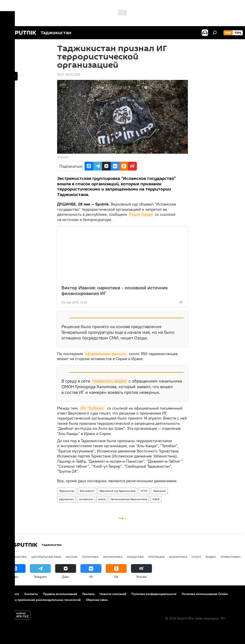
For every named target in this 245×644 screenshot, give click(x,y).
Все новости (87, 491)
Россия (71, 557)
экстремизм (86, 499)
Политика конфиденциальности (154, 594)
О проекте (12, 594)
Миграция (156, 557)
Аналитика (178, 557)
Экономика (113, 557)
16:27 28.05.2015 (69, 74)
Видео (211, 557)
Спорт (197, 557)
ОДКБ (156, 499)
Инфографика (232, 557)
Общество (135, 557)
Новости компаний (113, 594)
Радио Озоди (141, 214)
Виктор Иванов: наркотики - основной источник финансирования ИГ (115, 290)
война (102, 499)
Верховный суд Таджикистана (117, 491)
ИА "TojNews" (93, 408)
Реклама (88, 594)
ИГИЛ (144, 491)
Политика (90, 557)
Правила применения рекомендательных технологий (43, 600)
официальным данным (105, 354)
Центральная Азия (46, 557)
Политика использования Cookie (205, 594)
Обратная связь (97, 600)
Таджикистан (67, 491)
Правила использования (60, 594)
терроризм (159, 491)
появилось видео (109, 381)
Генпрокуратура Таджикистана (129, 499)
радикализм (66, 499)
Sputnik (64, 157)
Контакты (31, 594)
